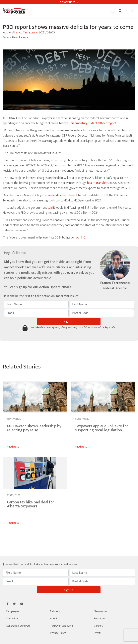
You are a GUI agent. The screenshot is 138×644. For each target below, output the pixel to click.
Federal (8, 37)
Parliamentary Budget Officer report (93, 123)
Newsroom (100, 611)
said (50, 208)
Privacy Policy (58, 633)
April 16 (81, 238)
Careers (98, 626)
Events (98, 633)
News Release (20, 37)
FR (132, 11)
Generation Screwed (18, 626)
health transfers (98, 183)
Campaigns (12, 611)
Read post (13, 447)
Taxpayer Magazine (61, 626)
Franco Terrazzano (26, 33)
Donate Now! (69, 2)
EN (126, 11)
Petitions (55, 611)
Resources (100, 618)
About (54, 618)
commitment (69, 195)
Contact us (12, 618)
